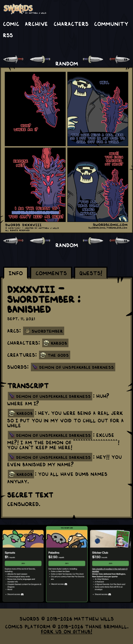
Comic (11, 23)
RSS (8, 35)
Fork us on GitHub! (66, 631)
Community (111, 23)
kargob (24, 413)
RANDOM (67, 63)
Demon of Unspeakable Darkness (77, 367)
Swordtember (47, 331)
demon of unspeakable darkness (54, 396)
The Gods (58, 355)
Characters (71, 23)
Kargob (59, 343)
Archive (36, 23)
